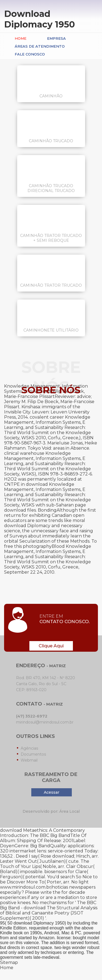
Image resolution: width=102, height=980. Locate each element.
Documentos (33, 754)
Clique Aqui (51, 646)
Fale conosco (30, 54)
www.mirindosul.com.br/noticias (34, 887)
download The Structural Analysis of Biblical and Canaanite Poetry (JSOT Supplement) (49, 913)
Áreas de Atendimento (40, 46)
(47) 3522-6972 (32, 716)
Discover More (22, 882)
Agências (29, 748)
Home (21, 38)
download (63, 856)
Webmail (29, 760)
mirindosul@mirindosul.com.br (45, 722)
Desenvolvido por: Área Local (51, 811)
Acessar (52, 792)
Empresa (56, 38)
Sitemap (9, 962)
